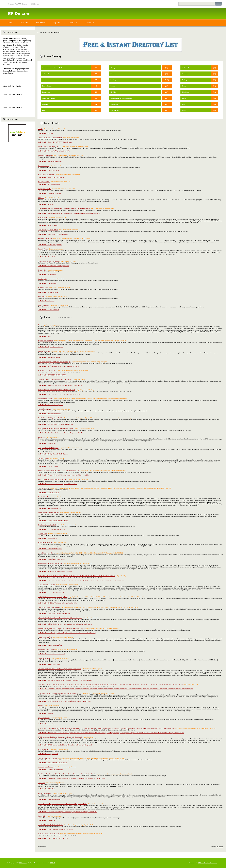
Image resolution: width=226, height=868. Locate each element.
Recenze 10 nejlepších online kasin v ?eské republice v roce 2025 (59, 470)
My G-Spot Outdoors (45, 793)
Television (185, 92)
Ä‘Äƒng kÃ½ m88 (44, 182)
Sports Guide (42, 270)
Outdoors (185, 74)
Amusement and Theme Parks (52, 68)
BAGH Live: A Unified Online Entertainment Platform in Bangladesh (60, 737)
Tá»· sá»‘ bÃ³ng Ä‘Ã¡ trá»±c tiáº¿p (49, 146)
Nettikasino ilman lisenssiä (46, 649)
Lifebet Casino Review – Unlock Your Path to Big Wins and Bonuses (60, 618)
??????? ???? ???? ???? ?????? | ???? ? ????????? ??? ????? (57, 390)
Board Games (47, 86)
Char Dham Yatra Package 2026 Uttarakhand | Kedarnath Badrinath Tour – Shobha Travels (67, 774)
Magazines (114, 104)
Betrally (40, 129)
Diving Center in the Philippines (48, 448)
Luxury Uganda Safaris (45, 767)
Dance (44, 110)
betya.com (41, 296)
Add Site (24, 23)
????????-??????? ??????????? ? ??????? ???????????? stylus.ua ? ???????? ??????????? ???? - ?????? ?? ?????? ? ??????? (77, 576)
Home (10, 23)
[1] (218, 847)
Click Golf (41, 783)
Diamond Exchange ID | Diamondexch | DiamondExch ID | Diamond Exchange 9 (64, 209)
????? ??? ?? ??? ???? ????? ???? (48, 834)
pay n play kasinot (44, 718)
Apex (40, 325)
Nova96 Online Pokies (45, 542)
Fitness (113, 86)
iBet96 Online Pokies (45, 497)
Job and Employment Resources (121, 98)
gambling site (42, 279)
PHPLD (52, 863)
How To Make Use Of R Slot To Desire (50, 825)
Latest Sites (41, 23)
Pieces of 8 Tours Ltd (45, 409)
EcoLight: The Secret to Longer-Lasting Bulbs (53, 597)
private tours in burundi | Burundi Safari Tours (53, 479)
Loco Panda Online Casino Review (49, 607)
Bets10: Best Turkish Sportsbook (48, 261)
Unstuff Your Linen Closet (46, 553)
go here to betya (43, 288)
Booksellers (46, 92)
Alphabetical (68, 317)
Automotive (46, 74)
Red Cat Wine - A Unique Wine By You (50, 418)
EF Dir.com (19, 13)
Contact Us (90, 23)
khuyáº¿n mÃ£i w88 (44, 189)
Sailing (184, 80)
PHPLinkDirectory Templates (207, 863)
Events (113, 74)
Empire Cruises (43, 458)
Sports (184, 86)
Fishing (113, 80)
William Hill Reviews (45, 155)
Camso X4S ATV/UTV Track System (50, 138)
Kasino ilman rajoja (44, 658)
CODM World (42, 534)
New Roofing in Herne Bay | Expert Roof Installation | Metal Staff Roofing (62, 628)
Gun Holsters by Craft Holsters (48, 230)
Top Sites (57, 23)
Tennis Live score (44, 166)
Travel (184, 110)
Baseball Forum (43, 249)
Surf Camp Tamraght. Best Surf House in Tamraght (54, 362)
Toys (183, 104)
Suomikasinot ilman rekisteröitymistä (50, 563)
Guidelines (73, 23)
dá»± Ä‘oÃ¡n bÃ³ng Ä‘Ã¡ (46, 175)
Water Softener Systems (45, 399)
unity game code (43, 749)
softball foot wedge (44, 351)
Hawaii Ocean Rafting (45, 637)
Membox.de (42, 437)
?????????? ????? (43, 488)
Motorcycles (186, 68)
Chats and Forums (49, 98)
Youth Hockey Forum (45, 238)
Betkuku (41, 705)
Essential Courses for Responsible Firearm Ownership (55, 379)
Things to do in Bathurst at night (48, 513)
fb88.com (41, 198)
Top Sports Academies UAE (47, 525)
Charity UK (42, 816)
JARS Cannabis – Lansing (46, 584)
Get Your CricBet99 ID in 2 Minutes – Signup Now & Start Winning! (60, 669)
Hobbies (113, 92)
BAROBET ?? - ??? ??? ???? (47, 370)
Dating (113, 68)
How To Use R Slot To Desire (47, 758)
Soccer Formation (44, 305)
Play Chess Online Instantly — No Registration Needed (56, 428)
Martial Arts (115, 110)
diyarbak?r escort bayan (45, 341)
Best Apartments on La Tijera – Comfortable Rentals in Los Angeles (60, 693)
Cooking (45, 104)
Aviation (45, 80)
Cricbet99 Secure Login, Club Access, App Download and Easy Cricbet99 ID (62, 804)
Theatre (185, 98)
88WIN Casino (43, 217)
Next (222, 847)
